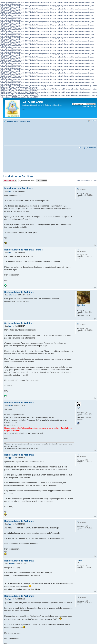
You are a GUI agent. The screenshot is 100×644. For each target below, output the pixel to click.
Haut (95, 245)
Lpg (10, 191)
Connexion (92, 148)
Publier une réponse (10, 181)
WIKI (23, 110)
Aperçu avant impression (89, 121)
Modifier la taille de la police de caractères (94, 121)
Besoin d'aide (25, 121)
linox (10, 406)
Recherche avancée (89, 106)
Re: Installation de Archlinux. (19, 292)
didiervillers (12, 295)
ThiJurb (11, 564)
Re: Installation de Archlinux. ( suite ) (23, 250)
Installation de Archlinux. (19, 176)
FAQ (83, 148)
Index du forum (13, 121)
